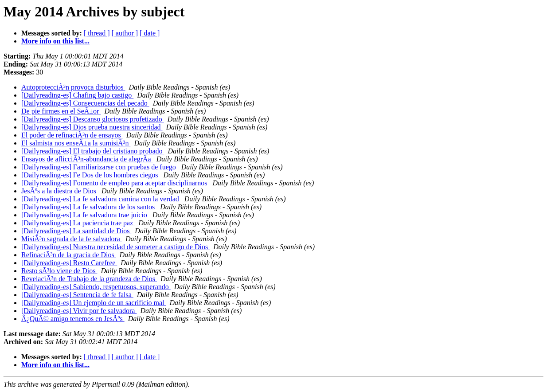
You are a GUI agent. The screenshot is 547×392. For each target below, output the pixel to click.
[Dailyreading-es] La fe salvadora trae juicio (85, 215)
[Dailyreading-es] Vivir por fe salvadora (79, 311)
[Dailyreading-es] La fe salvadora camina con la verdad (101, 199)
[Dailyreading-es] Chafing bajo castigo (77, 95)
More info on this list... (55, 41)
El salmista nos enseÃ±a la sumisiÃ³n (76, 143)
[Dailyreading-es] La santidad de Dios (76, 231)
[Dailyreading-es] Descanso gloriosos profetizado (93, 119)
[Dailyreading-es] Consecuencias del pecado (85, 103)
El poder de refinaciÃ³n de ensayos (72, 135)
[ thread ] (97, 33)
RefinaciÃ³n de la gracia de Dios (69, 255)
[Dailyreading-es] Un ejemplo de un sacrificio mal (94, 303)
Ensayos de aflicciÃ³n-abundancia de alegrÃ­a (87, 159)
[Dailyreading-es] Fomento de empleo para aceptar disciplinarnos (115, 183)
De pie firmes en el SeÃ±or (61, 111)
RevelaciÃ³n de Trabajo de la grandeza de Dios (89, 279)
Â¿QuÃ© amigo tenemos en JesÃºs (73, 319)
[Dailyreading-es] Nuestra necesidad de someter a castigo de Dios (115, 247)
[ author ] (125, 33)
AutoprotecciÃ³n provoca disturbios (73, 87)
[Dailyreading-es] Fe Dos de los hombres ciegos (90, 175)
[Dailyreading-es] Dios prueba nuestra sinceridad (92, 127)
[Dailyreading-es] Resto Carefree (69, 263)
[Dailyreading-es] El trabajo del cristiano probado (93, 151)
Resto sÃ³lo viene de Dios (59, 271)
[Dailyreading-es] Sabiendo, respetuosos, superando (96, 287)
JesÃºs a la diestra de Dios (60, 191)
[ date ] (150, 33)
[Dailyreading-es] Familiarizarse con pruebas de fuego (100, 167)
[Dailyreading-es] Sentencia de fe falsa (77, 295)
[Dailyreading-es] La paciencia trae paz (78, 223)
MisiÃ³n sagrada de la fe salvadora (72, 239)
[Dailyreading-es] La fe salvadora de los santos (89, 207)
